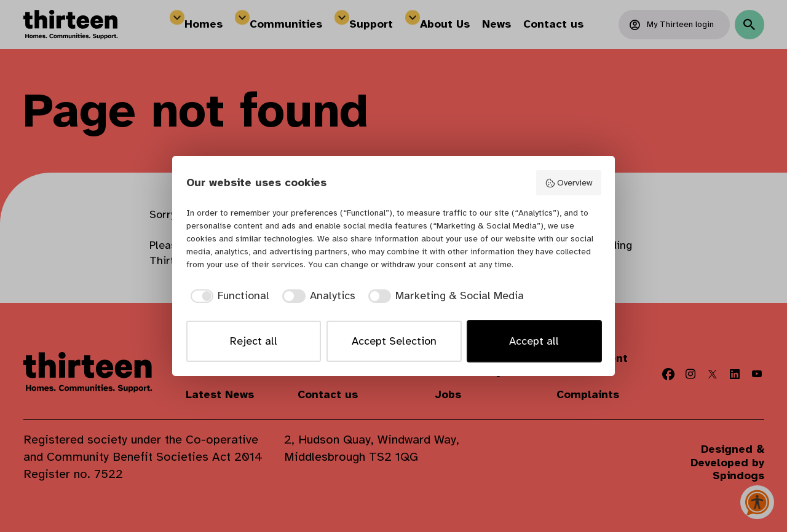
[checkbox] (228, 296)
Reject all (254, 341)
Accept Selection (394, 341)
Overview (568, 183)
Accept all (534, 341)
